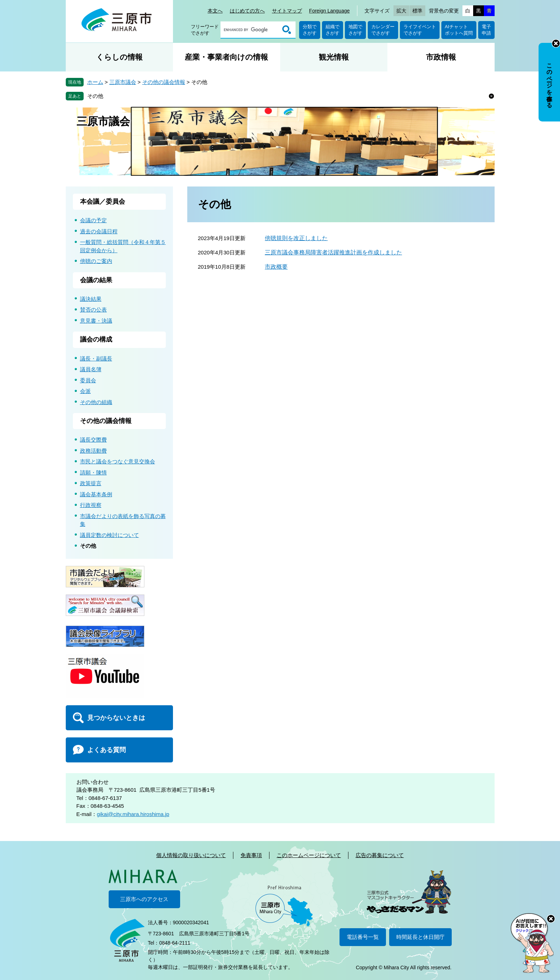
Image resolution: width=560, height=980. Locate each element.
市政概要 (276, 267)
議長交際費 (93, 440)
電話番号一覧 (363, 937)
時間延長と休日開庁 (420, 937)
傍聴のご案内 (96, 261)
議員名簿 (91, 369)
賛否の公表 (93, 310)
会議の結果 (96, 280)
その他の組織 (96, 402)
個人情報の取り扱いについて (191, 855)
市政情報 (441, 57)
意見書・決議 (96, 321)
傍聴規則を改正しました (296, 238)
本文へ (215, 11)
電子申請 (486, 30)
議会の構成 (96, 339)
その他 (95, 96)
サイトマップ (287, 11)
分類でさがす (310, 30)
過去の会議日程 (99, 231)
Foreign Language (329, 11)
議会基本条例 (96, 494)
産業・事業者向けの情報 (226, 57)
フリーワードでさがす (205, 30)
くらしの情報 (119, 57)
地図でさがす (355, 30)
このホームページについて (309, 855)
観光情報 (334, 57)
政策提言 (91, 483)
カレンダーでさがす (383, 30)
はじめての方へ (247, 11)
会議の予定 (93, 220)
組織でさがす (333, 30)
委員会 (88, 380)
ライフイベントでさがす (420, 30)
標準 (417, 11)
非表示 (556, 43)
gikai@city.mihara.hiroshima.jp (133, 814)
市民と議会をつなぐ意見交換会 (118, 461)
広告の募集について (380, 855)
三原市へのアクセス (144, 899)
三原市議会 (123, 82)
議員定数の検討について (110, 535)
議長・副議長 (96, 359)
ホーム (95, 82)
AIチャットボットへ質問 (459, 30)
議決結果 (91, 299)
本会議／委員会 (103, 202)
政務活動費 (93, 451)
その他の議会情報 (164, 82)
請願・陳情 (93, 472)
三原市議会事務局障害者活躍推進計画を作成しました (333, 252)
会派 (85, 391)
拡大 (401, 11)
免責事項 (251, 855)
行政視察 (91, 505)
